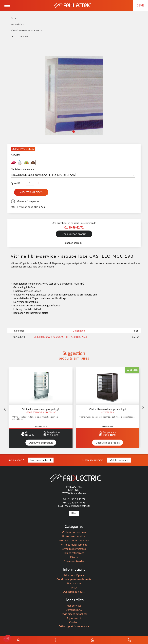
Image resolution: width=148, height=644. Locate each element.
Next (143, 423)
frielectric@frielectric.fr (77, 506)
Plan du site (74, 583)
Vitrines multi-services (74, 544)
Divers (74, 557)
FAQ (74, 587)
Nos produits (16, 24)
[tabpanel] (74, 96)
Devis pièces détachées (74, 614)
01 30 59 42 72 (76, 499)
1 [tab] (74, 132)
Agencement (74, 618)
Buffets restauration (74, 536)
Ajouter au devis (31, 192)
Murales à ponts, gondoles (74, 540)
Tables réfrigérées (74, 553)
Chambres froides (74, 561)
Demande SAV (74, 610)
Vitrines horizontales (74, 532)
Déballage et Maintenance (74, 626)
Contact (74, 622)
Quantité (15, 183)
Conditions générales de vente (74, 579)
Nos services (74, 605)
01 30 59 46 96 (77, 502)
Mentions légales (74, 575)
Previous (5, 425)
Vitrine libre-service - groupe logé (25, 30)
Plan (74, 513)
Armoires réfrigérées (74, 549)
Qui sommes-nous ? (74, 592)
